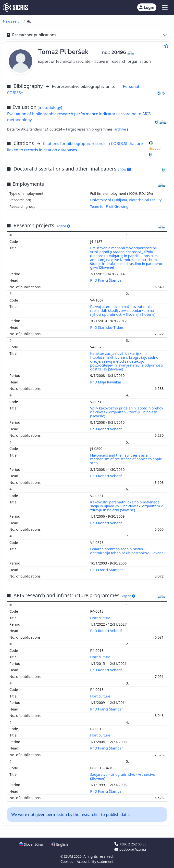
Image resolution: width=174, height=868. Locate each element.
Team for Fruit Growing (109, 206)
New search (12, 21)
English (60, 844)
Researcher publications (31, 35)
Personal (131, 86)
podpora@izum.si (131, 849)
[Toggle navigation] (165, 7)
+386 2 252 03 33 (130, 844)
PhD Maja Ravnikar (106, 382)
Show (124, 169)
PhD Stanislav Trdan (107, 327)
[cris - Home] (15, 7)
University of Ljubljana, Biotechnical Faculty (126, 200)
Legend (63, 226)
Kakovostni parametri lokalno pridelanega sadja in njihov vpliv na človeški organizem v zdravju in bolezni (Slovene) (126, 506)
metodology (50, 107)
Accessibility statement (95, 861)
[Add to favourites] (166, 46)
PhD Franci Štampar (107, 280)
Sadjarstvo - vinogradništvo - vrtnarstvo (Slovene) (123, 776)
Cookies (67, 861)
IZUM (69, 856)
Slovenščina (31, 844)
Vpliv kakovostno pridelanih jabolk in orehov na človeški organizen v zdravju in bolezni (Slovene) (127, 412)
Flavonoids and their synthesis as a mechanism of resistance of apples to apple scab (126, 459)
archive (120, 129)
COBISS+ (15, 93)
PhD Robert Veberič (107, 429)
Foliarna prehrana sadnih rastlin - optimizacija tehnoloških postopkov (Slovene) (127, 551)
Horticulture (101, 618)
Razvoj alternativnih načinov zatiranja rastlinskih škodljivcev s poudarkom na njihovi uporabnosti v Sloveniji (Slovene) (123, 310)
